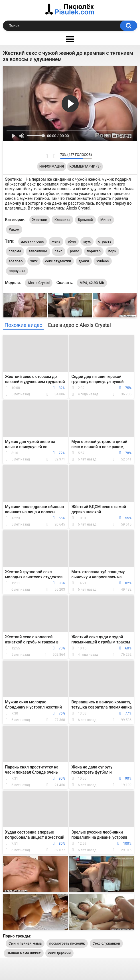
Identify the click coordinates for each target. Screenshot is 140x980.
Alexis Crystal (39, 283)
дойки (84, 261)
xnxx (34, 261)
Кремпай (85, 220)
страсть (105, 242)
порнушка (17, 271)
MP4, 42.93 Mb (92, 283)
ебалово (16, 261)
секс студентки (58, 261)
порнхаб (94, 251)
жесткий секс (33, 242)
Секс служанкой (106, 943)
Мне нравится (47, 156)
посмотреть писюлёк (67, 943)
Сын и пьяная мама (25, 943)
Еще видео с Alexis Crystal (80, 325)
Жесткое (40, 220)
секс (59, 251)
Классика (62, 220)
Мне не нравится (54, 156)
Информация (52, 166)
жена (56, 242)
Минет (106, 220)
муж (87, 242)
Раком (14, 230)
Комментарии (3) (85, 166)
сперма (15, 251)
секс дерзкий (59, 953)
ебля (72, 242)
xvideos (103, 261)
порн (112, 251)
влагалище (38, 251)
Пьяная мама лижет (24, 953)
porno (75, 251)
